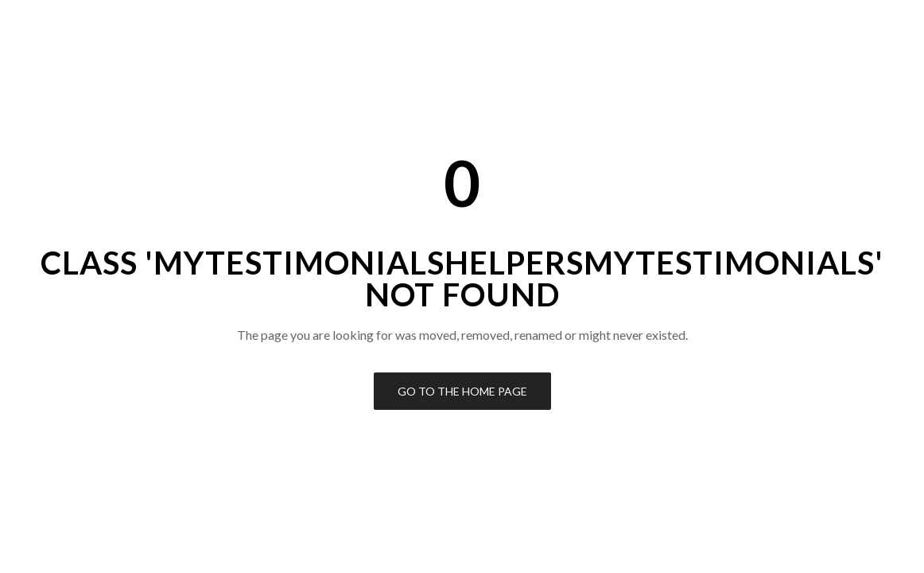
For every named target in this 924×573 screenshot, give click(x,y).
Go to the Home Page (462, 391)
